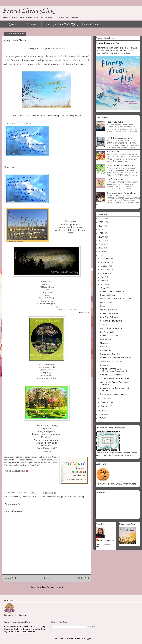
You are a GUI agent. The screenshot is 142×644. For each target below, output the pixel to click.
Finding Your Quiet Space (111, 354)
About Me (31, 24)
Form (103, 306)
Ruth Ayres (73, 497)
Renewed (104, 343)
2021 (101, 237)
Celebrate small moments (112, 291)
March (104, 399)
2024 (101, 226)
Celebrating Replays (110, 336)
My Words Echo (107, 332)
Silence (104, 324)
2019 (101, 244)
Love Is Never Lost (115, 179)
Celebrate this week (30, 497)
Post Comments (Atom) (52, 587)
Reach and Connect (109, 310)
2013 (101, 418)
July (103, 277)
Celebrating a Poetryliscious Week (116, 358)
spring (81, 497)
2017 (101, 252)
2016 (101, 255)
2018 (101, 248)
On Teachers (106, 302)
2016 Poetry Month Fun (111, 361)
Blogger (87, 639)
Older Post (84, 578)
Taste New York (114, 152)
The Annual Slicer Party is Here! (121, 193)
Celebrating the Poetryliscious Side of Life (116, 389)
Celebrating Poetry (109, 313)
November (105, 262)
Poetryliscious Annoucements (113, 394)
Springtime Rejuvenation (111, 321)
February (105, 402)
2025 (101, 222)
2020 (101, 241)
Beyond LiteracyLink (28, 11)
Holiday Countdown (115, 122)
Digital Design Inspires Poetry (120, 165)
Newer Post (10, 578)
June (103, 281)
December (105, 258)
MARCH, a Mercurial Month (120, 138)
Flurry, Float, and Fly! (108, 43)
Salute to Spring (108, 295)
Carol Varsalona (106, 540)
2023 (101, 230)
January (105, 406)
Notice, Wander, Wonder (111, 328)
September (106, 270)
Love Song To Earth (109, 317)
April (103, 288)
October (105, 266)
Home (12, 24)
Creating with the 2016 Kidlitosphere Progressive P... (114, 370)
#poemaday (16, 497)
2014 (101, 414)
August (104, 273)
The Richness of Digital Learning (115, 378)
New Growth (106, 339)
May (103, 284)
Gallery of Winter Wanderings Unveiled (114, 383)
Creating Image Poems (110, 375)
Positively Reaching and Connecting (116, 299)
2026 (101, 218)
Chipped (104, 347)
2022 (101, 233)
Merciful (104, 365)
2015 (101, 411)
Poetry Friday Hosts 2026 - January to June (73, 24)
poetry (64, 497)
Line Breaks (106, 350)
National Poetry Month (50, 497)
